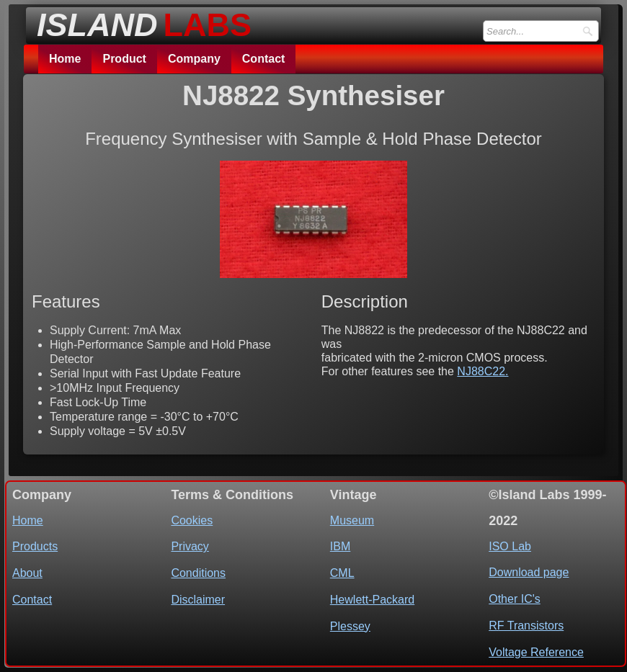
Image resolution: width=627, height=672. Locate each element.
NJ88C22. (483, 371)
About (27, 573)
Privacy (190, 546)
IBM (340, 546)
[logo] (140, 21)
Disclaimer (198, 600)
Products (35, 546)
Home (65, 59)
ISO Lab (510, 546)
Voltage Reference (536, 652)
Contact (264, 59)
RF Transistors (526, 626)
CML (342, 573)
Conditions (198, 573)
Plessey (350, 626)
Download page (529, 572)
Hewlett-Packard (372, 600)
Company (194, 59)
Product (124, 59)
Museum (352, 520)
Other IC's (515, 599)
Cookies (192, 520)
